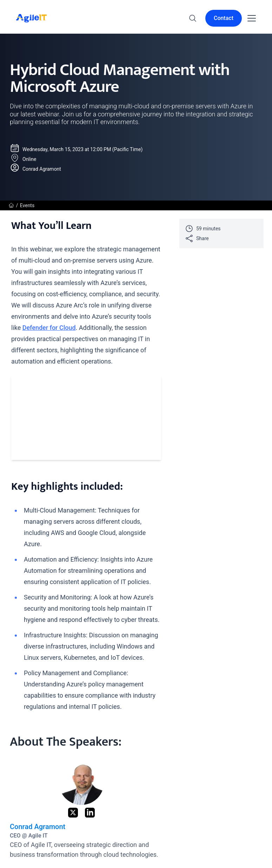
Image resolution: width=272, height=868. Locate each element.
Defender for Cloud (49, 328)
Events (27, 205)
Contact (224, 18)
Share (197, 238)
